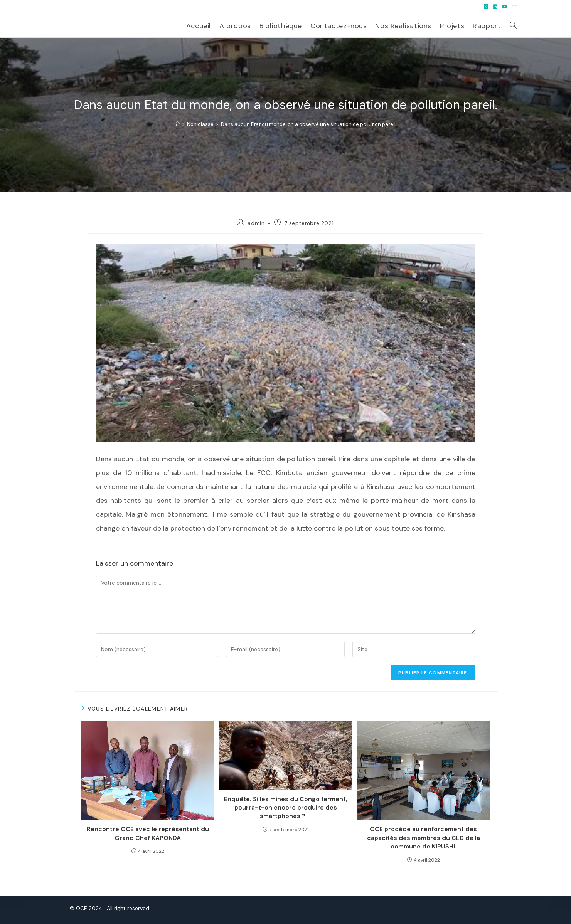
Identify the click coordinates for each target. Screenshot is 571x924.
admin (256, 223)
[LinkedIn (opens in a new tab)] (495, 7)
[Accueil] (177, 124)
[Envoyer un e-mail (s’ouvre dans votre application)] (513, 7)
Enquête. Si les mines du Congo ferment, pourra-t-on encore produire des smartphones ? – (286, 808)
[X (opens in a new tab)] (486, 7)
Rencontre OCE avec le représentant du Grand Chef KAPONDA (148, 833)
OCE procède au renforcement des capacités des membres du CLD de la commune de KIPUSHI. (424, 838)
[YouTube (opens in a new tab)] (504, 7)
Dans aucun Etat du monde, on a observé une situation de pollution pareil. (309, 124)
